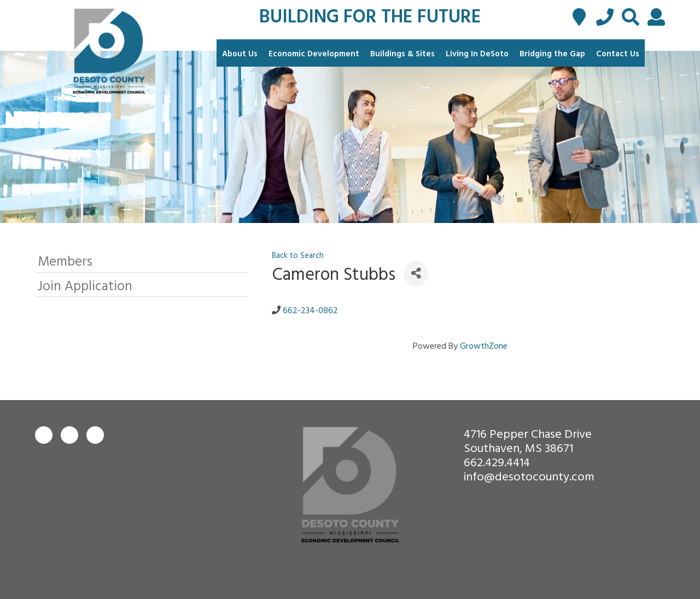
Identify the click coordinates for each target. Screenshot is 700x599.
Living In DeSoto (477, 53)
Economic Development (314, 53)
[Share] (416, 274)
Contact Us (618, 53)
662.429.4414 (497, 462)
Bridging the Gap (552, 53)
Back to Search (298, 255)
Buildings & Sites (402, 53)
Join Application (85, 285)
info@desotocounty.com (529, 476)
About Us (240, 53)
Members (65, 260)
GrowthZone (484, 345)
